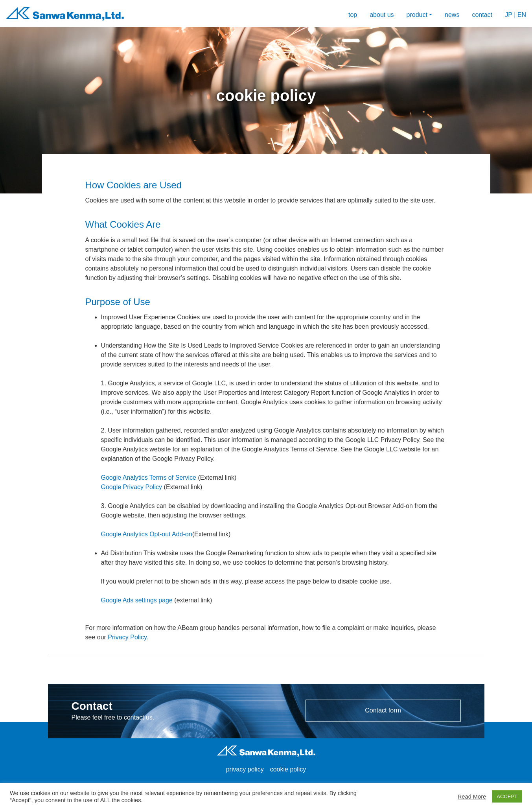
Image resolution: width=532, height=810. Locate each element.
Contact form (383, 710)
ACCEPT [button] (507, 796)
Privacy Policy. (128, 637)
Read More (472, 797)
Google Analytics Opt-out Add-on (147, 534)
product (417, 15)
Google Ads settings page (137, 600)
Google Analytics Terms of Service (149, 478)
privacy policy (245, 769)
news (452, 15)
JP (508, 15)
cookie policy (288, 769)
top (353, 15)
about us (382, 15)
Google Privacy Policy (132, 487)
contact (482, 15)
